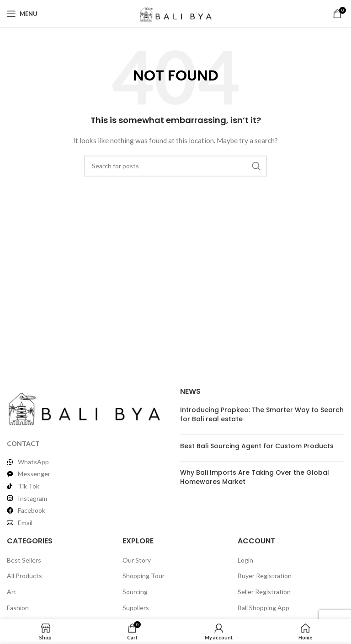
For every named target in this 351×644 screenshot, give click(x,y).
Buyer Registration (265, 576)
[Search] (175, 166)
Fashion (18, 608)
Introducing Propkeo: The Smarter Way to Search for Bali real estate (262, 414)
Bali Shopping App (263, 608)
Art (12, 592)
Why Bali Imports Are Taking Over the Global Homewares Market (255, 477)
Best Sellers (24, 560)
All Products (24, 576)
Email (25, 523)
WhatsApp (33, 462)
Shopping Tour (144, 576)
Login (245, 560)
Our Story (137, 560)
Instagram (32, 498)
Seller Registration (264, 592)
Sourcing (135, 592)
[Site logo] (176, 13)
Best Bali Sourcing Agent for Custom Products (257, 446)
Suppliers (136, 608)
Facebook (32, 510)
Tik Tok (29, 486)
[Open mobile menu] (22, 14)
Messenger (34, 474)
